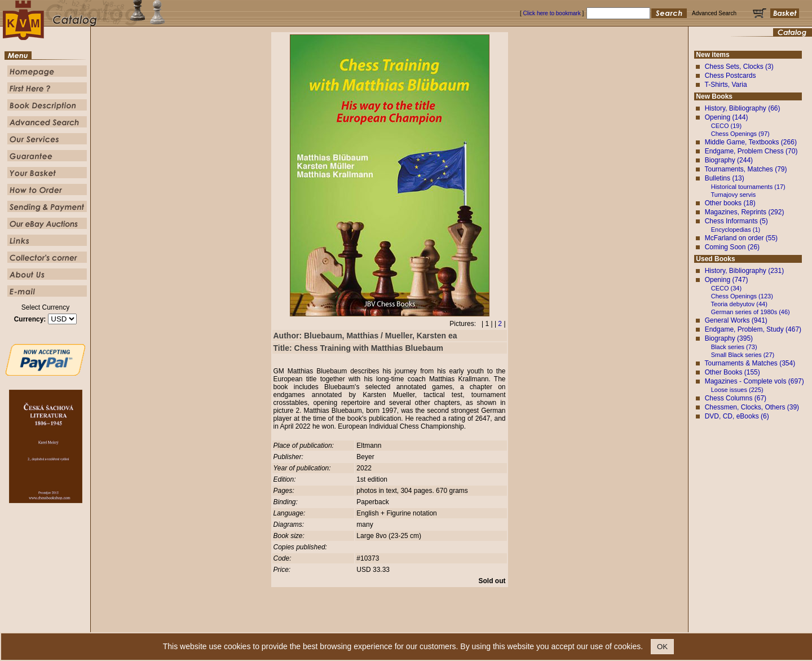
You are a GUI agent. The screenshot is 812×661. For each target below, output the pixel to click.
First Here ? (339, 624)
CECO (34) (726, 288)
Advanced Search (429, 624)
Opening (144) (727, 117)
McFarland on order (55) (741, 238)
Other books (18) (730, 203)
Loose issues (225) (737, 390)
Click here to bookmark (551, 13)
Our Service (472, 624)
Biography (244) (729, 160)
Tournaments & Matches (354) (750, 363)
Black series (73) (734, 347)
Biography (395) (729, 338)
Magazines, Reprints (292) (745, 212)
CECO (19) (726, 126)
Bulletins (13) (725, 178)
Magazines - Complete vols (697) (754, 381)
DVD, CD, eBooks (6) (737, 416)
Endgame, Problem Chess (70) (751, 151)
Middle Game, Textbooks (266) (751, 142)
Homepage (306, 624)
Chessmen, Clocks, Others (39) (752, 407)
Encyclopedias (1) (736, 230)
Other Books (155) (732, 372)
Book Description (381, 624)
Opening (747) (727, 280)
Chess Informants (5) (736, 221)
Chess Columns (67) (736, 398)
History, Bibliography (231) (745, 271)
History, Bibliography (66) (743, 108)
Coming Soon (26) (732, 247)
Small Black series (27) (743, 355)
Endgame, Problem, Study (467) (753, 329)
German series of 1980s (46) (751, 312)
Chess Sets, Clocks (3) (739, 67)
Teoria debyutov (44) (739, 304)
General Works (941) (736, 320)
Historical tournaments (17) (748, 187)
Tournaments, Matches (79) (745, 169)
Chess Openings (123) (742, 296)
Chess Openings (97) (740, 134)
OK (662, 647)
